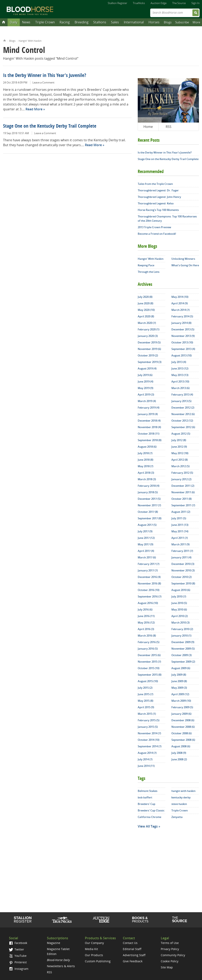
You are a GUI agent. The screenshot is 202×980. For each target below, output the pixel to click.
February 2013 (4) (182, 395)
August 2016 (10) (148, 603)
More (196, 22)
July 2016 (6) (145, 609)
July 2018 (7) (145, 453)
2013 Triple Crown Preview (154, 227)
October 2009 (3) (181, 655)
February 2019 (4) (149, 408)
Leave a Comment (43, 82)
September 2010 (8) (183, 583)
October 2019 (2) (148, 355)
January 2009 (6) (181, 714)
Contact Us (130, 943)
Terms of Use (170, 943)
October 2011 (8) (181, 499)
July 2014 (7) (145, 759)
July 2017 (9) (145, 531)
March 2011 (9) (180, 544)
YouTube (18, 956)
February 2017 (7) (149, 564)
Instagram (19, 969)
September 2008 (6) (183, 740)
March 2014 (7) (180, 310)
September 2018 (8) (150, 440)
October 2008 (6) (181, 733)
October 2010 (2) (181, 577)
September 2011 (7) (183, 505)
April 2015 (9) (146, 707)
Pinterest (18, 962)
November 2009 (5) (183, 649)
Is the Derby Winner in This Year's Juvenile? (45, 76)
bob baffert (145, 797)
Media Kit (91, 949)
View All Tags (148, 826)
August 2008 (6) (181, 746)
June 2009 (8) (179, 681)
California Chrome (149, 817)
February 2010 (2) (182, 629)
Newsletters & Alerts (61, 966)
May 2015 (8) (145, 701)
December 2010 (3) (183, 564)
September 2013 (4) (183, 349)
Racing (65, 22)
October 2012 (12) (182, 421)
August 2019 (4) (147, 368)
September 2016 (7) (150, 596)
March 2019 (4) (147, 401)
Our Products (94, 955)
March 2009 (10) (181, 701)
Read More (34, 109)
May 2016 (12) (146, 623)
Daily (14, 22)
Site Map (167, 967)
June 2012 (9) (179, 447)
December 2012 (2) (183, 408)
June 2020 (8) (145, 303)
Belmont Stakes (148, 791)
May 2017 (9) (145, 544)
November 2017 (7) (149, 505)
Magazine (54, 943)
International (134, 22)
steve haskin (179, 804)
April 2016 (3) (146, 629)
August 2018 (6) (147, 447)
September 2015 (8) (150, 675)
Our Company (94, 943)
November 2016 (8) (149, 583)
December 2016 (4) (149, 577)
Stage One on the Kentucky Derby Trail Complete (50, 126)
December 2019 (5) (149, 342)
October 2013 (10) (182, 342)
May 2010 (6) (179, 609)
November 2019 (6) (149, 349)
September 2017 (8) (150, 518)
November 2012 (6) (183, 414)
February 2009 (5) (182, 707)
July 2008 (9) (179, 753)
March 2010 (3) (180, 623)
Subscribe (182, 22)
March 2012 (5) (180, 466)
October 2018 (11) (149, 434)
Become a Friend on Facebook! (157, 234)
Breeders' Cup (147, 804)
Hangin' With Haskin (30, 41)
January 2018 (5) (148, 492)
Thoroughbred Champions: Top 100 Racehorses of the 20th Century (167, 219)
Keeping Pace (146, 265)
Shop (140, 920)
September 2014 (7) (150, 746)
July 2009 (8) (179, 675)
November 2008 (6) (183, 727)
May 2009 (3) (179, 688)
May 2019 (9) (145, 388)
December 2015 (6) (149, 655)
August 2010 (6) (181, 590)
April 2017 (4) (146, 551)
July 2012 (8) (179, 440)
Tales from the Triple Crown (155, 184)
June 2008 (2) (179, 759)
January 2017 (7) (148, 570)
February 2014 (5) (182, 316)
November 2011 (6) (183, 492)
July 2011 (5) (179, 518)
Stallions (100, 22)
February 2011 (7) (182, 551)
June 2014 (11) (146, 766)
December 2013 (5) (183, 329)
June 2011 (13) (180, 525)
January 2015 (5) (148, 727)
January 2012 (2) (181, 479)
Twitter (17, 949)
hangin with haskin (183, 791)
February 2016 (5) (149, 642)
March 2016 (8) (147, 636)
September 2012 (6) (183, 427)
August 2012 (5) (181, 434)
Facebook (18, 943)
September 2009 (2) (183, 662)
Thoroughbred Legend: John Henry (159, 197)
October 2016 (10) (149, 590)
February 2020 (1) (149, 329)
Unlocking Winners (183, 259)
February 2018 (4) (149, 486)
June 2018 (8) (145, 460)
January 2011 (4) (181, 557)
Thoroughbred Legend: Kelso (156, 203)
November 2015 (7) (149, 662)
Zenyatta (177, 817)
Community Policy (173, 955)
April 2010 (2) (180, 616)
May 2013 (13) (180, 375)
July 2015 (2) (145, 688)
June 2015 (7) (145, 694)
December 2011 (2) (183, 486)
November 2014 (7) (149, 733)
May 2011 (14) (180, 531)
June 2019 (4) (145, 381)
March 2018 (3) (147, 479)
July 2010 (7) (179, 596)
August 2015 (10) (148, 681)
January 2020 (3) (148, 336)
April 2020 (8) (146, 316)
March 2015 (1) (147, 714)
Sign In (195, 3)
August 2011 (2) (181, 512)
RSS (169, 127)
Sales (115, 22)
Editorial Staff (132, 949)
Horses (154, 22)
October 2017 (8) (148, 512)
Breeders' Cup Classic (151, 810)
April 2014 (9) (180, 303)
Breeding (82, 22)
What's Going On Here (185, 265)
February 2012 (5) (182, 473)
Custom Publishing (98, 961)
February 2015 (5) (149, 720)
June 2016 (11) (146, 616)
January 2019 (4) (148, 414)
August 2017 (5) (147, 525)
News (26, 22)
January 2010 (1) (181, 636)
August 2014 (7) (147, 753)
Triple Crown (45, 22)
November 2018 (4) (149, 427)
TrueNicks (139, 3)
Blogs (168, 22)
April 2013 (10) (180, 381)
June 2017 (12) (146, 538)
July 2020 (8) (145, 297)
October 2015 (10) (149, 668)
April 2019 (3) (146, 395)
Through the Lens (149, 272)
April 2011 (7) (180, 538)
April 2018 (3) (146, 473)
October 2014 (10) (149, 740)
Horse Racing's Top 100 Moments (158, 210)
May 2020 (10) (146, 310)
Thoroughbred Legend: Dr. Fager (158, 190)
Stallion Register (117, 3)
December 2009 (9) (183, 642)
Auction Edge (159, 3)
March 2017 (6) (147, 557)
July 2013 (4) (179, 362)
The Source (179, 3)
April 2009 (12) (180, 694)
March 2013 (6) (180, 388)
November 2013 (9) (183, 336)
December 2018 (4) (149, 421)
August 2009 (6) (181, 668)
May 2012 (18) (180, 453)
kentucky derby (181, 797)
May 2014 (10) (180, 297)
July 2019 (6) (145, 375)
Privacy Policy (170, 949)
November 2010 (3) (183, 570)
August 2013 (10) (181, 355)
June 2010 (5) (179, 603)
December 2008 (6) (183, 720)
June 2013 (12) (180, 368)
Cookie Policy (170, 961)
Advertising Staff (134, 955)
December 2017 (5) (149, 499)
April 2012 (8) (180, 460)
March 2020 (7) (147, 323)
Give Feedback (133, 961)
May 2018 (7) (145, 466)
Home (5, 40)
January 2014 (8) (181, 323)
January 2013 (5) (181, 401)
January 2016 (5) (148, 649)
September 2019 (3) (150, 362)
